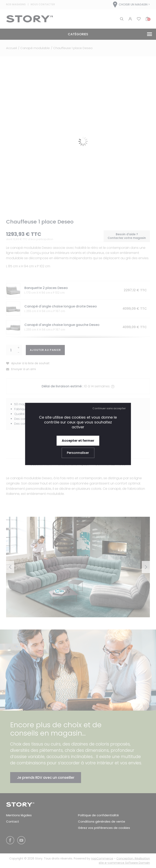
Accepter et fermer (78, 441)
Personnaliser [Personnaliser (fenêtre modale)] (78, 453)
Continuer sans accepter (109, 408)
